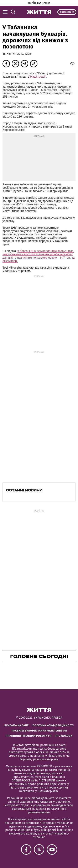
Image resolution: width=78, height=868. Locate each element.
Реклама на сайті (17, 725)
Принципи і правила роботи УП (29, 736)
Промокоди (64, 736)
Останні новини (24, 490)
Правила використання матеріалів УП (39, 731)
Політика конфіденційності (53, 725)
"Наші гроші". (38, 77)
